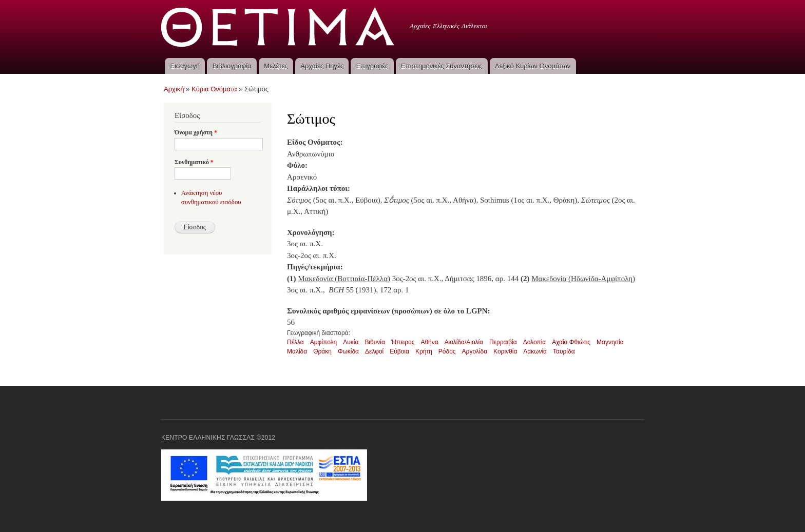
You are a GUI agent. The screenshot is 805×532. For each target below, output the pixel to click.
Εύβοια (399, 351)
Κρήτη (424, 351)
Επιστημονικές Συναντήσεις (442, 66)
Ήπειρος (403, 342)
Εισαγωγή (185, 66)
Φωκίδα (348, 351)
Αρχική (174, 89)
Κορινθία (505, 351)
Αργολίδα (475, 351)
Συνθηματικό (194, 162)
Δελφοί (374, 351)
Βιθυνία (375, 342)
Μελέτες (276, 66)
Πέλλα (295, 342)
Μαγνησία (610, 342)
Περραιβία (503, 342)
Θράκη (322, 351)
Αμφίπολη (324, 342)
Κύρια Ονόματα (214, 89)
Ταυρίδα (564, 351)
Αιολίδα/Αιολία (464, 342)
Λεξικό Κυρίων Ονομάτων (533, 66)
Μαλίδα (297, 351)
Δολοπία (535, 342)
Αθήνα (429, 342)
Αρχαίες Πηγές (322, 66)
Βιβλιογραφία (232, 66)
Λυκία (351, 342)
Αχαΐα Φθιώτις (571, 342)
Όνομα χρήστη (196, 132)
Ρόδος (447, 351)
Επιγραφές (372, 66)
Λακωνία (535, 351)
